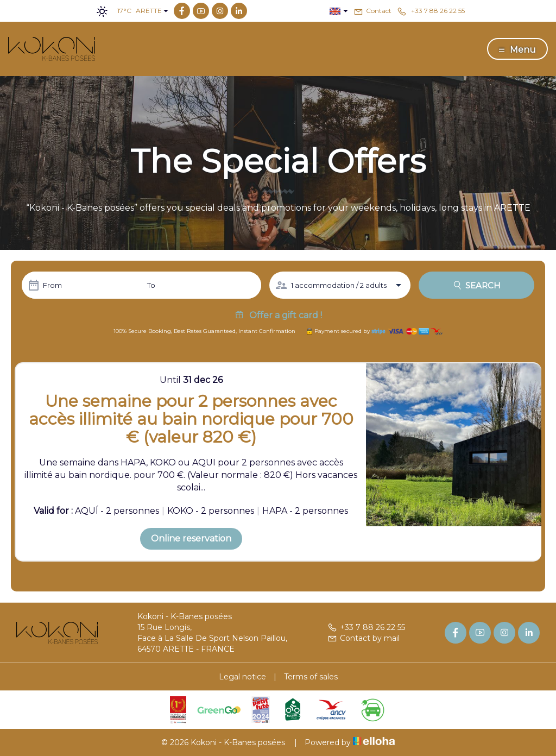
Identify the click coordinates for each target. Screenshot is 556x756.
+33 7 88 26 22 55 (366, 627)
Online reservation (191, 538)
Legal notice (242, 677)
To (151, 285)
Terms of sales (311, 677)
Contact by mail (364, 638)
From (52, 285)
